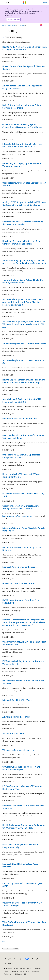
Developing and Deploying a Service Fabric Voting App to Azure (22, 165)
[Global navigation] (2, 3)
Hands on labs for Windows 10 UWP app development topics (21, 475)
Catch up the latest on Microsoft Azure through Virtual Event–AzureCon (21, 507)
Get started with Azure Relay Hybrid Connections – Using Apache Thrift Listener (23, 126)
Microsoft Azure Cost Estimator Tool (19, 418)
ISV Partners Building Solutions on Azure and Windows (23, 682)
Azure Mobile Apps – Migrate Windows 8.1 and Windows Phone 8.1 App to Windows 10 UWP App (24, 324)
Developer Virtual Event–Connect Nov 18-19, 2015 (23, 495)
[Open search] (40, 3)
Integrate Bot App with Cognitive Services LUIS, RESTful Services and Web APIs (22, 145)
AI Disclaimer (8, 968)
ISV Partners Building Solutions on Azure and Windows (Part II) (23, 662)
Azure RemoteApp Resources (16, 717)
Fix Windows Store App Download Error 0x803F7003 (21, 602)
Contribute (37, 968)
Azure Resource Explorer (14, 733)
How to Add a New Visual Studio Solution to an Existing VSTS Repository (24, 48)
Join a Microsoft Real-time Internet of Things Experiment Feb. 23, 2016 (23, 400)
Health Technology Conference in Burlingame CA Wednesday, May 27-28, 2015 (24, 826)
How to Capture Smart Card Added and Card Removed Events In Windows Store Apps (24, 381)
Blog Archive (12, 25)
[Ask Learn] (41, 25)
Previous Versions (20, 968)
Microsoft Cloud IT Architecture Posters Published (21, 865)
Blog (29, 968)
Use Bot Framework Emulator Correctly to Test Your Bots (24, 184)
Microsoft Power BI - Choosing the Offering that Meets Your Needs (23, 223)
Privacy (6, 971)
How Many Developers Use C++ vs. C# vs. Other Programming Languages (22, 242)
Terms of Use (35, 971)
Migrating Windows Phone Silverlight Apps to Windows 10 (24, 529)
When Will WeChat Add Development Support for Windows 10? (24, 643)
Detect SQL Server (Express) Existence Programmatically (20, 846)
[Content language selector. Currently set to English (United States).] (13, 959)
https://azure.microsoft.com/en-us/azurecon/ (18, 516)
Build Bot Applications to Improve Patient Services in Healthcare (22, 106)
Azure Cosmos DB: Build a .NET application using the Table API (22, 87)
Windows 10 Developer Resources (18, 750)
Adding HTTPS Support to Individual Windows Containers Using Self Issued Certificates (24, 203)
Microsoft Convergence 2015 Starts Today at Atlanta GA (23, 807)
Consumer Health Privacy (20, 971)
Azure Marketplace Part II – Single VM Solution (24, 344)
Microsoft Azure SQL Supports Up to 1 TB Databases (22, 549)
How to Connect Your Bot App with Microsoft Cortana (24, 68)
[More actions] (45, 25)
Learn (4, 25)
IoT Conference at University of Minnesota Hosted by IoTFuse (22, 787)
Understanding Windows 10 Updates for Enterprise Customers (21, 456)
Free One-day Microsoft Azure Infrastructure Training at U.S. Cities (23, 437)
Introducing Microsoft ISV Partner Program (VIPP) (23, 885)
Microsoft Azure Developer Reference (20, 567)
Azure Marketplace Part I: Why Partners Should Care (24, 362)
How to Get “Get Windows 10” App (19, 583)
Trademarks (7, 974)
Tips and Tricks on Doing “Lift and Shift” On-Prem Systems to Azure (23, 281)
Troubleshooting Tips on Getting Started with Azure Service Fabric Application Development (24, 262)
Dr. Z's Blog (21, 25)
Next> (5, 941)
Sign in (45, 3)
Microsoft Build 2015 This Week (17, 700)
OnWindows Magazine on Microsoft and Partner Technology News (21, 768)
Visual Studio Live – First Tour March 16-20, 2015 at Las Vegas (22, 904)
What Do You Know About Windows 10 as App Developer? (24, 923)
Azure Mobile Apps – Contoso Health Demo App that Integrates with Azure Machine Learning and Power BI (23, 302)
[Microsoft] (25, 3)
